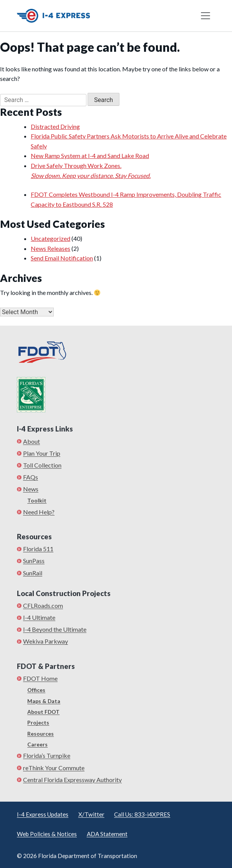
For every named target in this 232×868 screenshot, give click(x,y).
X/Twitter (91, 814)
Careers (37, 744)
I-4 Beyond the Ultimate (55, 629)
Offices (36, 690)
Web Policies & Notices (47, 834)
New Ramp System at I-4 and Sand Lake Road (90, 156)
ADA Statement (107, 834)
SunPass (34, 561)
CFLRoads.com (43, 605)
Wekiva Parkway (46, 641)
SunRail (33, 573)
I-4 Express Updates (43, 814)
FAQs (31, 477)
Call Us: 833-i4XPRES (142, 814)
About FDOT (43, 712)
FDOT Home (40, 678)
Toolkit (37, 500)
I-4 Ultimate (39, 617)
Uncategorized (51, 238)
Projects (38, 722)
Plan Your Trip (42, 453)
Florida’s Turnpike (47, 755)
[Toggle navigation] (205, 16)
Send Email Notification (62, 258)
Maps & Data (44, 701)
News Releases (51, 248)
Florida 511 (38, 549)
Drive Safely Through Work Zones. (131, 171)
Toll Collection (42, 465)
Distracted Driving (55, 126)
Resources (41, 734)
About (31, 441)
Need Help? (39, 512)
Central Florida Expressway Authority (72, 780)
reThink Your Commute (54, 768)
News (31, 489)
